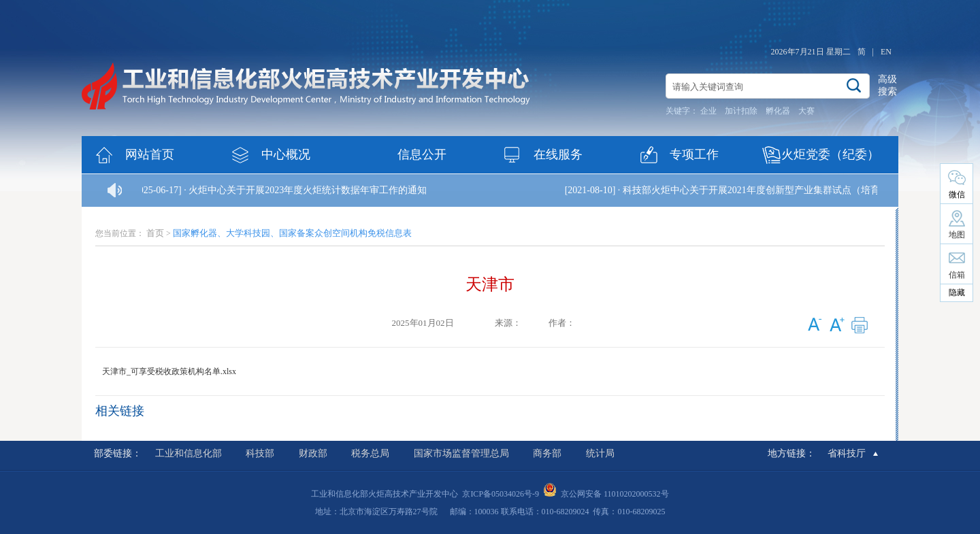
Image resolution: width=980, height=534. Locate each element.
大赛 (806, 111)
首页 (155, 233)
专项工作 (694, 154)
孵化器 (778, 111)
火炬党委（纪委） (830, 154)
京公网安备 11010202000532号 (615, 494)
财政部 (313, 453)
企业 (708, 111)
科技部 (260, 453)
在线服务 (558, 154)
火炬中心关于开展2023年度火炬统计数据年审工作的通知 (308, 190)
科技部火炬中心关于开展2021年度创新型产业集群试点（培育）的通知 (771, 190)
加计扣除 (741, 111)
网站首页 (150, 154)
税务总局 (370, 453)
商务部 (547, 453)
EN (886, 52)
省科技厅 (847, 453)
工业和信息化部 (189, 453)
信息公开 (422, 154)
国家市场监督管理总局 (461, 453)
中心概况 (286, 154)
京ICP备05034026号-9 (501, 494)
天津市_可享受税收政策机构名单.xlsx (169, 371)
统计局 (600, 453)
